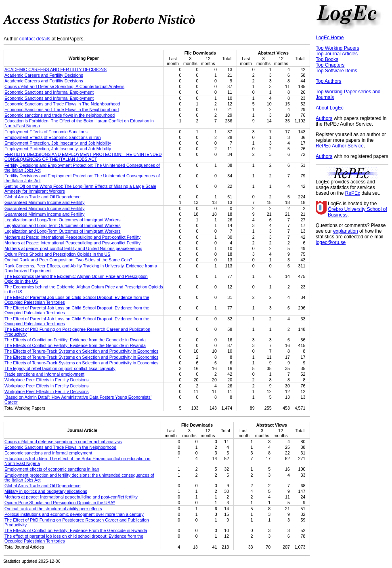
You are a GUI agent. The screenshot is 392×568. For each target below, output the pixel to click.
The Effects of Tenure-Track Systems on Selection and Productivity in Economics (81, 351)
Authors (324, 118)
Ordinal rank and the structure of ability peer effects (53, 509)
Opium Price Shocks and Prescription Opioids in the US (57, 254)
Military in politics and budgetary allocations (46, 491)
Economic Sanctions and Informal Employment (49, 92)
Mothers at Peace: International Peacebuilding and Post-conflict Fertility (72, 237)
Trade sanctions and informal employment (44, 374)
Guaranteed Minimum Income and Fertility (44, 202)
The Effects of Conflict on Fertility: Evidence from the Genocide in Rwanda (75, 340)
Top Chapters (330, 65)
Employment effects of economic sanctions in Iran (52, 469)
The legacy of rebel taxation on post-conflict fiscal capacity (60, 368)
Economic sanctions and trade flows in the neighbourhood (60, 115)
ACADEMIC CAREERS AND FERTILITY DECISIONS (56, 69)
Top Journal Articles (337, 54)
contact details (35, 39)
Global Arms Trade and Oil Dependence (42, 197)
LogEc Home (330, 38)
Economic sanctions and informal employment (48, 453)
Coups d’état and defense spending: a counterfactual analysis (63, 442)
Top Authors (328, 81)
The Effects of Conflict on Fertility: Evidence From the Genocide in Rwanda (76, 530)
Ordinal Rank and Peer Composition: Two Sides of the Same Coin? (68, 260)
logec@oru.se (331, 242)
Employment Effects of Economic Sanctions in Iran (53, 137)
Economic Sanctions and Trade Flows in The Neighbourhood (62, 104)
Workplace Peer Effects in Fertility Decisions (47, 380)
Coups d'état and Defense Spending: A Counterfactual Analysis (64, 86)
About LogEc (330, 108)
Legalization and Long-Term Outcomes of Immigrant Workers (63, 220)
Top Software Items (336, 71)
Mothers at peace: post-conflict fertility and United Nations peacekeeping (73, 248)
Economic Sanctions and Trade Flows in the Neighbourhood (62, 109)
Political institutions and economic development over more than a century (74, 514)
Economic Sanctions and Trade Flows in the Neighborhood (60, 447)
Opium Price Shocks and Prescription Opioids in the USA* (60, 503)
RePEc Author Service (340, 146)
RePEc (353, 193)
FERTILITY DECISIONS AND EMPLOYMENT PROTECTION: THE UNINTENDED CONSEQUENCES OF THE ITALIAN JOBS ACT (83, 157)
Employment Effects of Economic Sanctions (46, 132)
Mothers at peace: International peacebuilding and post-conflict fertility (71, 497)
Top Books (327, 59)
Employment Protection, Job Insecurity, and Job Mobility (58, 143)
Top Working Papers (337, 48)
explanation (345, 231)
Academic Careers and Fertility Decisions (44, 75)
